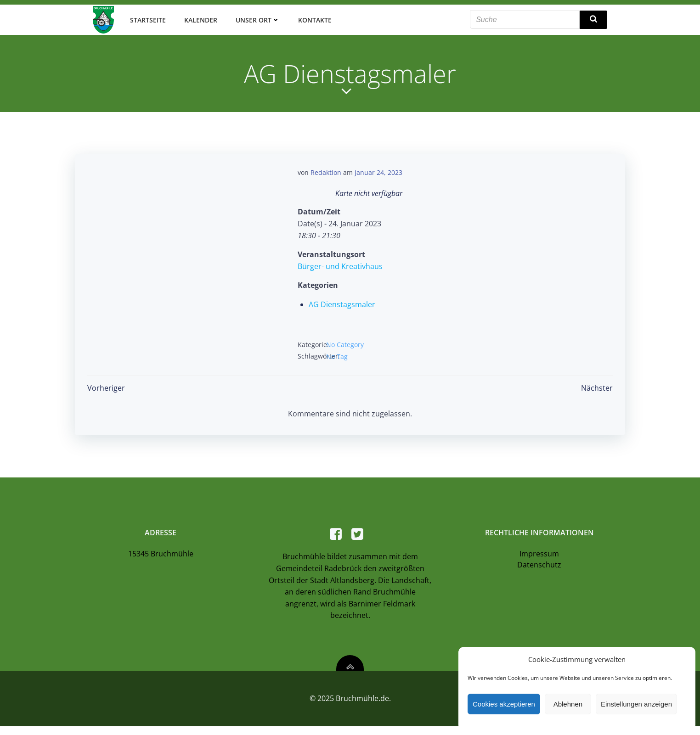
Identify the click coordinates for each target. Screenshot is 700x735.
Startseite (146, 18)
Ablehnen (568, 704)
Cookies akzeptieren (504, 704)
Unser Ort (256, 18)
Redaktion (326, 170)
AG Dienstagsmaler (342, 302)
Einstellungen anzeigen (636, 704)
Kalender (199, 18)
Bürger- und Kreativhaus (340, 264)
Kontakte (313, 18)
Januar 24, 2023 (378, 170)
